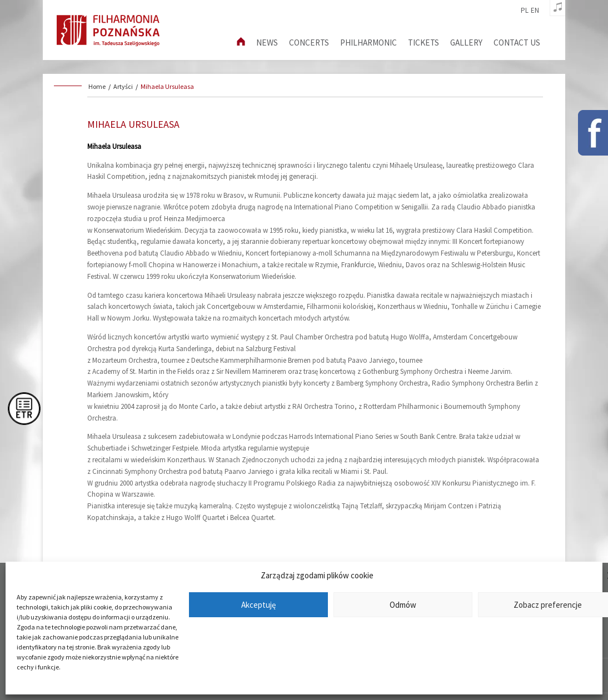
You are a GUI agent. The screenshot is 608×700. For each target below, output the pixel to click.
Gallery (466, 42)
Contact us (517, 42)
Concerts (309, 42)
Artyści (123, 86)
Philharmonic (368, 42)
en (535, 11)
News (267, 42)
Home (97, 86)
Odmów (403, 605)
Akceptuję (258, 605)
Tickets (423, 42)
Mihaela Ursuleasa (167, 86)
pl (525, 11)
